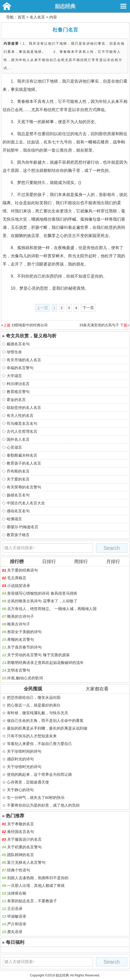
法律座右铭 (17, 893)
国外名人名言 (18, 439)
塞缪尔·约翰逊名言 (22, 527)
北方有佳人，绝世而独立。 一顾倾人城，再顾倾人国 (52, 609)
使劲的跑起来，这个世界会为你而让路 (39, 774)
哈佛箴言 (14, 519)
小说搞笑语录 (19, 586)
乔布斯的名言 (18, 471)
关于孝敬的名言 (21, 824)
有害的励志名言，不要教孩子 (32, 901)
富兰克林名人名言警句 (26, 862)
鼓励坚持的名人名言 (24, 408)
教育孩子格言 (18, 535)
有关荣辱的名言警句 (24, 487)
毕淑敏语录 (17, 916)
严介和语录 (17, 924)
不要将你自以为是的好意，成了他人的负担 (43, 805)
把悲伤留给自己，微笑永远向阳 (34, 697)
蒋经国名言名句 (21, 832)
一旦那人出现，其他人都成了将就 (36, 885)
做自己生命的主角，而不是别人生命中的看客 (45, 721)
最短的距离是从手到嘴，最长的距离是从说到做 (47, 728)
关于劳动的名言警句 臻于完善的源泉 (38, 655)
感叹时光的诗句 (20, 759)
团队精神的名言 (21, 855)
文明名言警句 (19, 670)
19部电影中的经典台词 (30, 325)
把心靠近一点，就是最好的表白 (34, 705)
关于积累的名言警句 (24, 847)
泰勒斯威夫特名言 (22, 455)
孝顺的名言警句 (21, 639)
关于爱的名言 (18, 479)
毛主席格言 (17, 578)
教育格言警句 (18, 392)
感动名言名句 (18, 511)
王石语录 (15, 909)
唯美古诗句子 (19, 624)
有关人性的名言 (20, 415)
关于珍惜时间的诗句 (24, 751)
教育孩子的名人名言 (24, 463)
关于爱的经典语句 (22, 570)
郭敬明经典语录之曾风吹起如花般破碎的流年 (45, 663)
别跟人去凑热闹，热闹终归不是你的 (38, 878)
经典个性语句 (19, 870)
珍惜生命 (14, 352)
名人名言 (37, 17)
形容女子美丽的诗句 (24, 632)
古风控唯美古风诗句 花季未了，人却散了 (42, 601)
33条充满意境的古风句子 (99, 325)
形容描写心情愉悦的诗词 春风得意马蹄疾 (42, 593)
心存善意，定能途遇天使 (28, 782)
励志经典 (65, 6)
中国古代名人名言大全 (26, 503)
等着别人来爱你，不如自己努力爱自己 (39, 744)
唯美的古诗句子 (21, 616)
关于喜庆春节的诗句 (24, 647)
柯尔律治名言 (18, 384)
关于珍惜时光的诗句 (24, 767)
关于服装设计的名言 (24, 839)
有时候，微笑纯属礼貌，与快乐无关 (38, 713)
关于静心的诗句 (20, 790)
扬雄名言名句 (18, 495)
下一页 (88, 308)
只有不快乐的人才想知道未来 (32, 736)
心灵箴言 (14, 447)
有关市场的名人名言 (24, 360)
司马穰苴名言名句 (22, 423)
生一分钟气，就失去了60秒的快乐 (36, 797)
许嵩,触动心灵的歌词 (25, 678)
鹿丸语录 (15, 932)
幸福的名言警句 (20, 368)
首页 (21, 17)
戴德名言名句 (18, 344)
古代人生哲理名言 (22, 431)
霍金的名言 (16, 400)
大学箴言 (14, 376)
